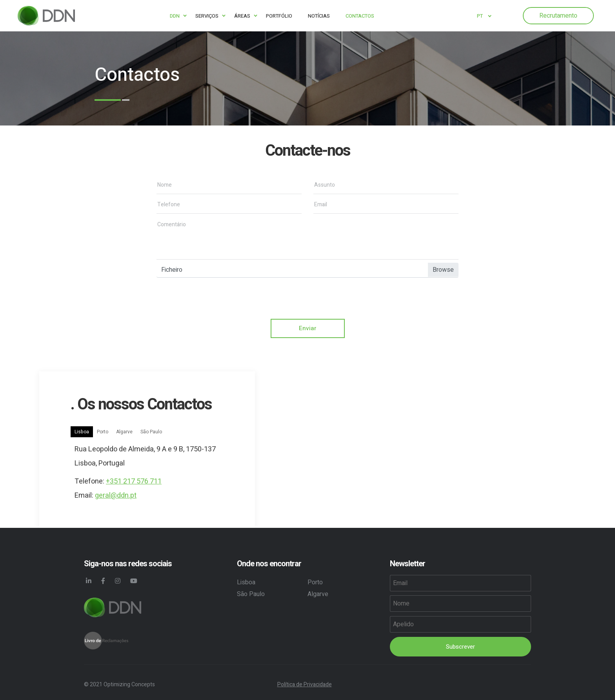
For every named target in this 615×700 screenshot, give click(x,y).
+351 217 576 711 (134, 482)
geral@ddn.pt (116, 496)
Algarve (124, 432)
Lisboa (82, 432)
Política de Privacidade (305, 685)
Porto (103, 432)
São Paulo (151, 432)
